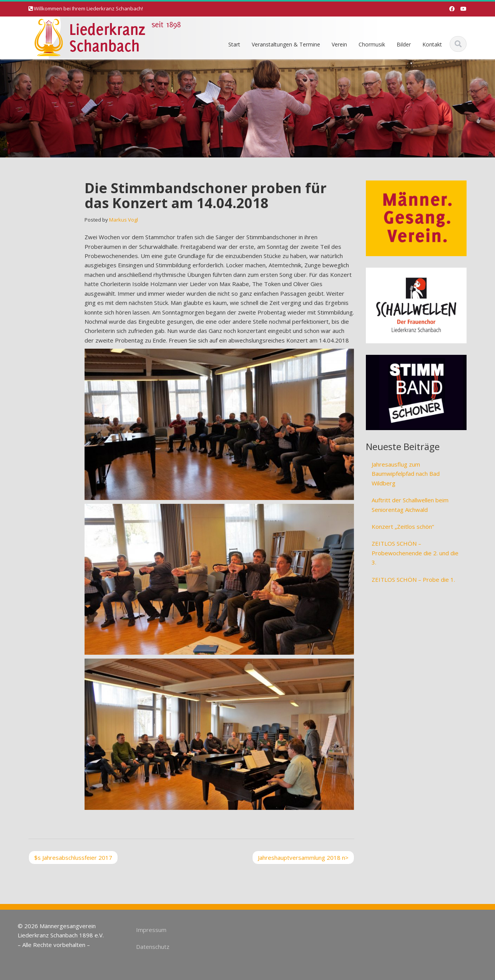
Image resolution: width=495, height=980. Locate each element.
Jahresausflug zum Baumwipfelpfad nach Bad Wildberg (406, 474)
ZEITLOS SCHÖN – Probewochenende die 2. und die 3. (415, 553)
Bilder (404, 44)
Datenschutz (150, 947)
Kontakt (432, 44)
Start (234, 44)
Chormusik (372, 44)
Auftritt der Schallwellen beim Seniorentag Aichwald (410, 505)
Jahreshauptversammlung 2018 (303, 857)
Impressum (149, 930)
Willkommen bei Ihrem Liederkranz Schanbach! (88, 8)
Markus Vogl (124, 220)
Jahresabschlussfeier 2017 (73, 857)
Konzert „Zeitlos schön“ (403, 526)
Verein (339, 44)
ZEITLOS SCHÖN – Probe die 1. (413, 579)
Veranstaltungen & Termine (286, 44)
